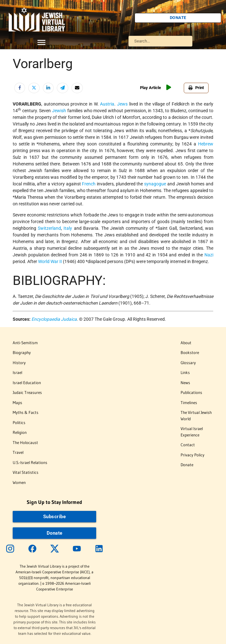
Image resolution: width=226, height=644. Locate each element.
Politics (19, 422)
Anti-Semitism (25, 343)
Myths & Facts (26, 412)
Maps (17, 402)
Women (19, 482)
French (89, 184)
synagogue (155, 184)
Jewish (59, 111)
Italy (68, 228)
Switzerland (49, 228)
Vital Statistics (26, 472)
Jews (122, 104)
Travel (18, 452)
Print (196, 88)
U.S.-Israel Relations (30, 462)
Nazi (209, 255)
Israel (17, 372)
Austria (107, 104)
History (19, 363)
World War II (50, 261)
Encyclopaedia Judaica (54, 319)
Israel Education (27, 383)
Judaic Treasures (27, 392)
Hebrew (206, 144)
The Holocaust (25, 442)
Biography (22, 352)
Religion (20, 432)
